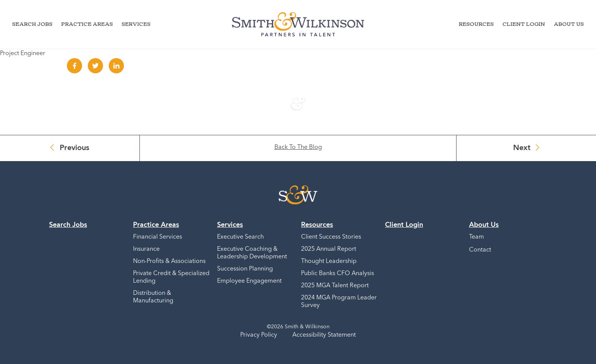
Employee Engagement (249, 281)
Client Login (524, 24)
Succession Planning (245, 269)
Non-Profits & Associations (169, 261)
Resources (476, 24)
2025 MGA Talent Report (335, 286)
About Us (569, 24)
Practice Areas (87, 24)
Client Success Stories (331, 237)
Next (522, 148)
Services (136, 24)
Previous (74, 148)
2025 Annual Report (329, 249)
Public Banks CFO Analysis (338, 274)
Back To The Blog (298, 147)
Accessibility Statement (324, 335)
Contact (480, 250)
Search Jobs (32, 24)
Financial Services (158, 237)
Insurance (146, 249)
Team (476, 237)
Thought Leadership (329, 261)
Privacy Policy (259, 335)
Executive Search (240, 237)
